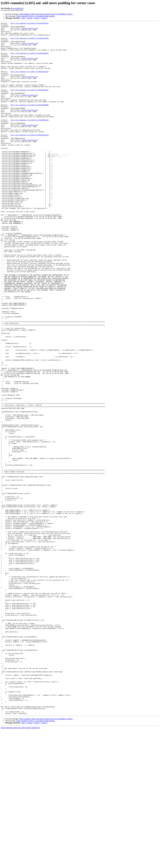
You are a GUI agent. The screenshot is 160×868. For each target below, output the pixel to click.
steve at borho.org (17, 8)
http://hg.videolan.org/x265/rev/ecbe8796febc (29, 24)
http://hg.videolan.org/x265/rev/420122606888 (29, 122)
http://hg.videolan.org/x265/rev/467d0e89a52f (29, 104)
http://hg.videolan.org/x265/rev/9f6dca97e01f (29, 82)
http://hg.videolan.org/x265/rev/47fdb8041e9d (29, 140)
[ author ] (44, 18)
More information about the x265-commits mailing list (20, 866)
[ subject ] (37, 18)
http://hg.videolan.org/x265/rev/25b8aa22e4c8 (29, 158)
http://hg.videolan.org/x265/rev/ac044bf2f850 (29, 42)
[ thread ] (30, 18)
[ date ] (23, 18)
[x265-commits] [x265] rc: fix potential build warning (35, 16)
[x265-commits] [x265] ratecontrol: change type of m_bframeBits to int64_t (46, 14)
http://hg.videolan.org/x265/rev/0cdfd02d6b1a (29, 60)
